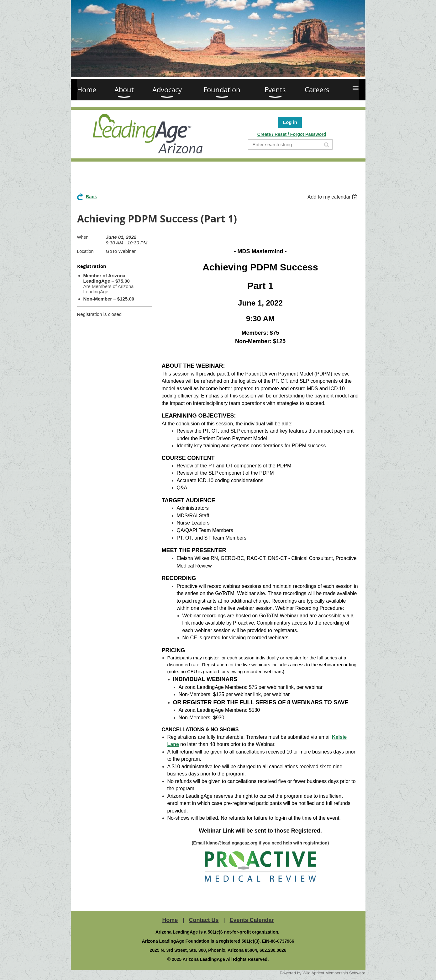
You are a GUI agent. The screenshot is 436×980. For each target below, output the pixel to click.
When (83, 237)
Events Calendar (252, 920)
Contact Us (204, 920)
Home (170, 920)
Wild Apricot (313, 973)
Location (85, 251)
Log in (290, 122)
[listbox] (333, 197)
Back (92, 197)
